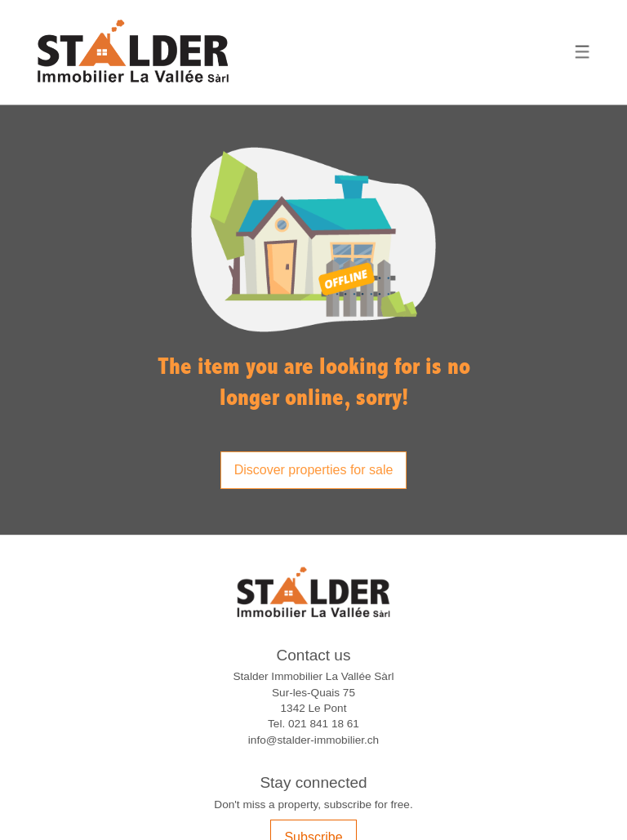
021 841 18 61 (324, 724)
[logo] (133, 52)
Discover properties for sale (314, 470)
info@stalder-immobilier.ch (313, 740)
